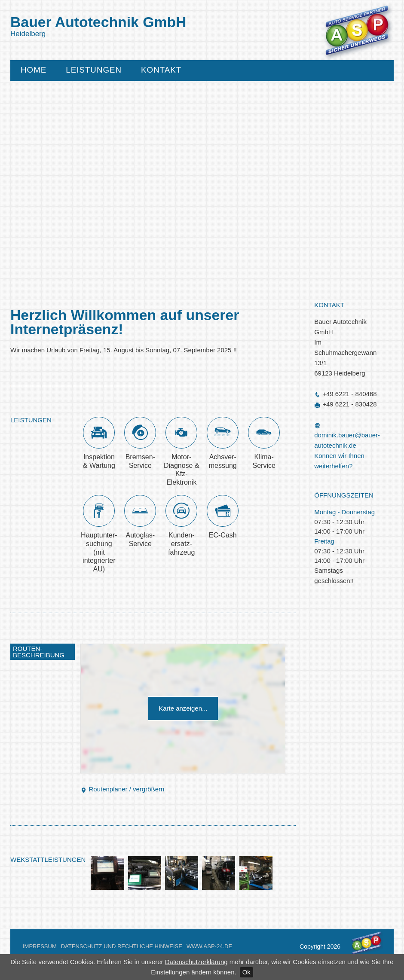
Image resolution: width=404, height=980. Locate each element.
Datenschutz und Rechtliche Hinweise (122, 946)
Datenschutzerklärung (196, 962)
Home (34, 70)
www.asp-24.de (209, 946)
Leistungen (94, 70)
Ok (246, 972)
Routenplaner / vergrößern (122, 789)
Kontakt (161, 70)
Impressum (40, 946)
